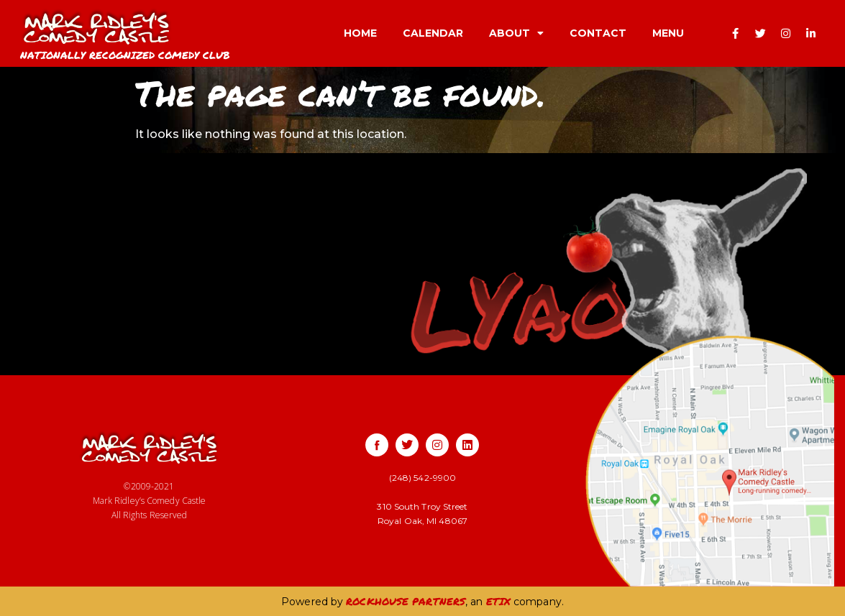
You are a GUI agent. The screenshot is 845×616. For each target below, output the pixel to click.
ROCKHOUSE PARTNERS (406, 601)
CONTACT (598, 33)
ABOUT (516, 33)
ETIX (498, 601)
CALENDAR (433, 33)
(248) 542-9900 (422, 478)
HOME (360, 33)
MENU (668, 33)
